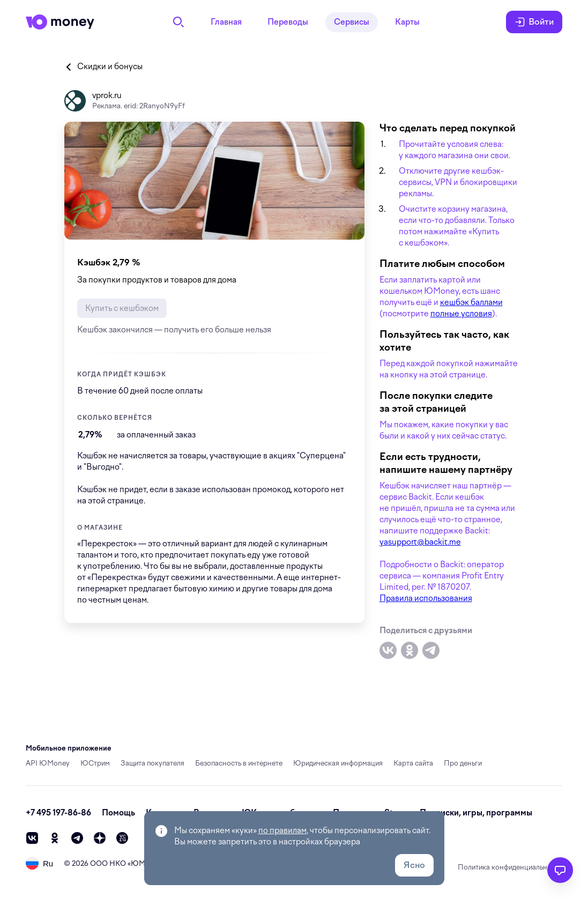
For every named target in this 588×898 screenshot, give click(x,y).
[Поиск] (178, 22)
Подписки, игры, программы (476, 813)
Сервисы (352, 22)
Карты (407, 22)
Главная (226, 22)
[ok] (55, 838)
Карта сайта (413, 763)
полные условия (461, 314)
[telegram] (77, 838)
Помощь (118, 813)
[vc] (122, 838)
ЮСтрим (95, 763)
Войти (534, 22)
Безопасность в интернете (239, 763)
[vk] (32, 838)
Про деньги (463, 763)
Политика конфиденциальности (510, 867)
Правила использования (426, 598)
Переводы (288, 22)
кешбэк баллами (471, 302)
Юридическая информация (338, 763)
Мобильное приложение (69, 748)
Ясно (414, 865)
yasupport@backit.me (420, 542)
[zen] (100, 838)
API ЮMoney (48, 763)
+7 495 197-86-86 (58, 813)
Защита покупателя (152, 763)
